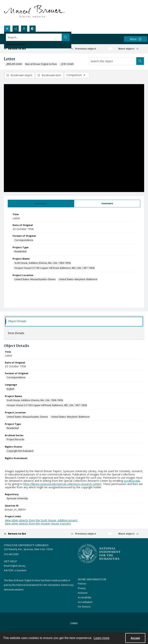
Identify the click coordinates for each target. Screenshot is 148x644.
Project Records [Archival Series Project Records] (15, 440)
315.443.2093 (11, 555)
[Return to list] (22, 49)
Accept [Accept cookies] (135, 638)
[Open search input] (7, 29)
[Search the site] (59, 37)
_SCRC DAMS (67, 64)
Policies (82, 584)
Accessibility (85, 598)
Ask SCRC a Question (15, 571)
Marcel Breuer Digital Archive (41, 64)
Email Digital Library (15, 566)
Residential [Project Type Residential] (20, 252)
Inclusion (83, 593)
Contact (74, 623)
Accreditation (85, 602)
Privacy (82, 589)
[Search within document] (140, 61)
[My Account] (24, 29)
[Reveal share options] (16, 29)
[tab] (41, 204)
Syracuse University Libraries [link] (26, 546)
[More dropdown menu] (135, 39)
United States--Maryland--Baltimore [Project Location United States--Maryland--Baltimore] (78, 280)
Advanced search (15, 44)
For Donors (84, 607)
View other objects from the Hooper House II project (38, 524)
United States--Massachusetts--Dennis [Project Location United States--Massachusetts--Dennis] (35, 280)
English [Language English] (11, 389)
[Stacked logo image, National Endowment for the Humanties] (99, 554)
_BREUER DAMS (14, 64)
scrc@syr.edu (132, 481)
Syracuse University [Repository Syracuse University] (17, 499)
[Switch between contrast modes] (33, 29)
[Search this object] (113, 61)
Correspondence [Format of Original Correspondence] (24, 240)
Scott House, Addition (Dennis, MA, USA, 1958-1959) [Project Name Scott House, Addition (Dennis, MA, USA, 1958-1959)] (42, 263)
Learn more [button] (102, 638)
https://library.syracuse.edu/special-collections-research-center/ (62, 484)
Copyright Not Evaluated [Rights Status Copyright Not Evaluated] (20, 451)
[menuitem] (74, 623)
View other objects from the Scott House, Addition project (41, 521)
